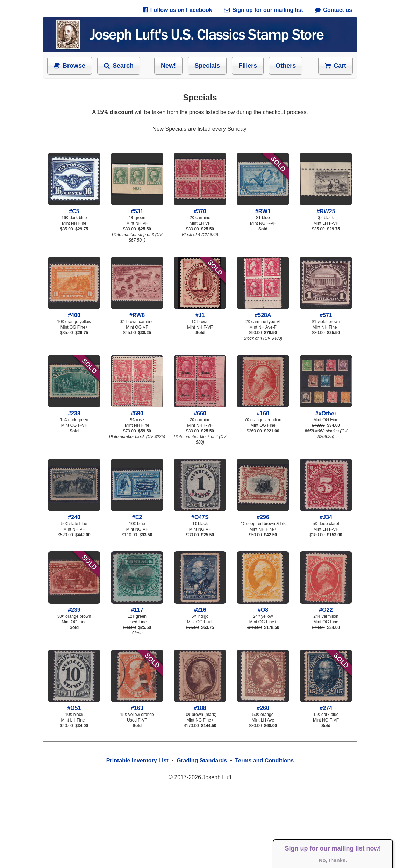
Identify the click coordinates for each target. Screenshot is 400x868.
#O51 (74, 705)
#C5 (74, 208)
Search (119, 66)
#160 (263, 410)
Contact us (334, 10)
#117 (137, 607)
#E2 (137, 514)
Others (286, 66)
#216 (200, 607)
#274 (326, 705)
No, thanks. (333, 860)
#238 (74, 410)
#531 (137, 208)
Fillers (248, 66)
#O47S (200, 514)
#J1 (200, 312)
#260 (263, 705)
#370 (200, 208)
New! (168, 66)
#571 (326, 312)
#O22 (326, 607)
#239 (74, 607)
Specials (207, 66)
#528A (263, 312)
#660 (200, 410)
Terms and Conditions (264, 761)
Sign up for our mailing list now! (333, 848)
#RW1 (263, 208)
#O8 (263, 607)
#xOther (326, 410)
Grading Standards (202, 761)
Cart (335, 66)
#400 (74, 312)
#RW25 (326, 208)
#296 (263, 514)
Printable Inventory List (137, 761)
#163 (137, 705)
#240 (74, 514)
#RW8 (137, 312)
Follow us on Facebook (178, 10)
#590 (137, 410)
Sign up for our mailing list (264, 10)
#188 (200, 705)
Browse (70, 66)
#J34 (326, 514)
